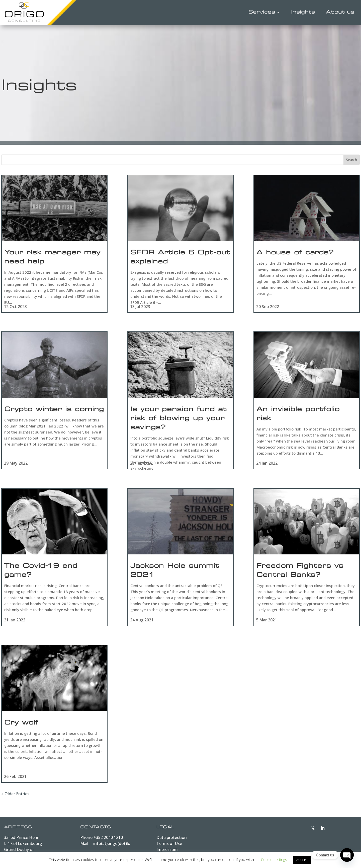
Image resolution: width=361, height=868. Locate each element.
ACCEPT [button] (302, 860)
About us (340, 12)
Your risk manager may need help (52, 258)
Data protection (172, 840)
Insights (303, 12)
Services (262, 12)
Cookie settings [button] (274, 859)
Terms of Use (169, 846)
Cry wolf (21, 726)
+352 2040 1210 (108, 840)
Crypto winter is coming (54, 411)
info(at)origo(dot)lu (112, 846)
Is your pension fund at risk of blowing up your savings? (178, 420)
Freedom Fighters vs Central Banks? (300, 573)
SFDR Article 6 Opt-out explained (180, 258)
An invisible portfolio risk (298, 415)
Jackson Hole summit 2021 (175, 573)
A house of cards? (295, 253)
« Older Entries (15, 797)
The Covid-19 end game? (41, 573)
